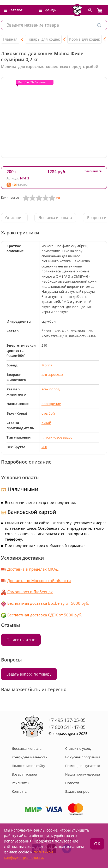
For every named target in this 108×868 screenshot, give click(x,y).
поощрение (51, 404)
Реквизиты (20, 783)
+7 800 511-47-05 (67, 727)
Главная (10, 39)
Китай (46, 423)
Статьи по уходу (78, 748)
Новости (72, 783)
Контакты (20, 791)
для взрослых (52, 374)
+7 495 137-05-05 (67, 720)
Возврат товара (24, 774)
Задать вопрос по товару (29, 674)
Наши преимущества (83, 774)
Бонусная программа (83, 757)
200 (44, 447)
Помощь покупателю (83, 766)
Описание (14, 218)
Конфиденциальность (30, 757)
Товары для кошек (43, 39)
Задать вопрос (77, 791)
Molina (47, 365)
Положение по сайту (28, 766)
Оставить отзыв (21, 640)
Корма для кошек (85, 39)
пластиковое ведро (57, 437)
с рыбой (48, 413)
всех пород (50, 389)
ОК (97, 844)
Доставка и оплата (55, 218)
